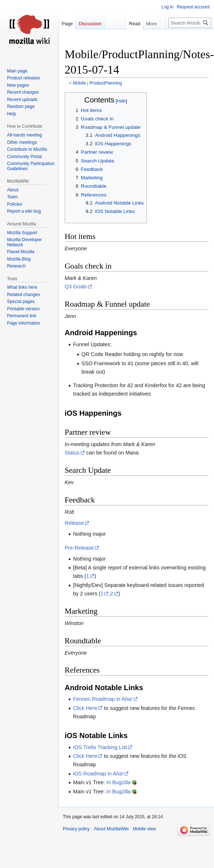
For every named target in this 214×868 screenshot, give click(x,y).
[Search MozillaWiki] (190, 23)
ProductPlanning (106, 83)
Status (72, 453)
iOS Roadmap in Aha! (98, 774)
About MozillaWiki (111, 829)
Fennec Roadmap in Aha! (103, 699)
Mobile (80, 83)
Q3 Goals (76, 287)
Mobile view (144, 829)
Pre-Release (79, 548)
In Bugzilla (118, 782)
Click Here (85, 708)
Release (74, 523)
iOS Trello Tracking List (100, 747)
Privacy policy (76, 829)
